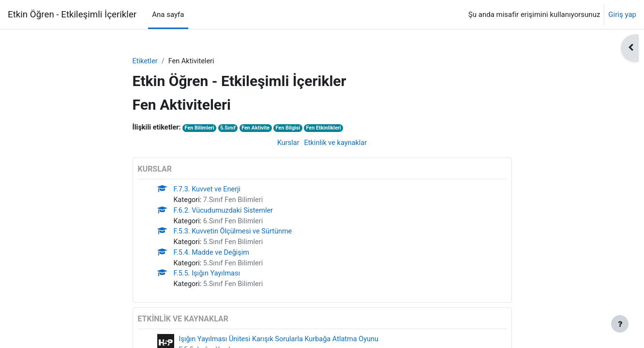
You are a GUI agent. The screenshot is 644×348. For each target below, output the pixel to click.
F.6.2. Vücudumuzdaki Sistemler (225, 213)
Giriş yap (622, 14)
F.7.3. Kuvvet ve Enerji (208, 191)
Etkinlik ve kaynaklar (336, 144)
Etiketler (146, 61)
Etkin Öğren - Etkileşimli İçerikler (72, 14)
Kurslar (287, 144)
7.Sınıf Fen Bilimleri (235, 202)
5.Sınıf (231, 129)
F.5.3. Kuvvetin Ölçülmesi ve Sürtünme (235, 234)
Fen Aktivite (260, 129)
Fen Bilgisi (293, 129)
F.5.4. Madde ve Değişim (213, 256)
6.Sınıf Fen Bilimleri (235, 223)
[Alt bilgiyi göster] (620, 324)
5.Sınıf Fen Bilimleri (235, 245)
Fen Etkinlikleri (330, 129)
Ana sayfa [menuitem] (168, 14)
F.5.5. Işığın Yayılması (208, 278)
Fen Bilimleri (202, 129)
